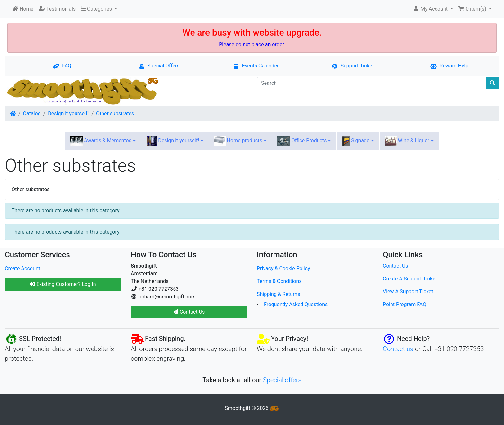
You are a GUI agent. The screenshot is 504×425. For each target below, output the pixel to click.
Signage (358, 141)
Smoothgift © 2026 (252, 408)
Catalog (32, 114)
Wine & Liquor (409, 141)
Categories (97, 9)
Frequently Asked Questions (296, 304)
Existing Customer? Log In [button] (63, 284)
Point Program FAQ (405, 304)
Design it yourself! (68, 114)
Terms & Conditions (279, 281)
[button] (433, 9)
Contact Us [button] (189, 312)
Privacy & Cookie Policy (283, 268)
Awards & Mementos (103, 141)
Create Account (22, 268)
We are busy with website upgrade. (252, 33)
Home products (240, 141)
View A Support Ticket (408, 292)
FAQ (62, 66)
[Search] (371, 83)
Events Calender (256, 66)
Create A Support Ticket (410, 279)
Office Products (304, 141)
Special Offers (159, 66)
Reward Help (449, 66)
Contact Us (396, 266)
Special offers (282, 380)
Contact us (398, 349)
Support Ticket (353, 66)
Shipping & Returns (279, 294)
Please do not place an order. (252, 44)
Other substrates (115, 114)
